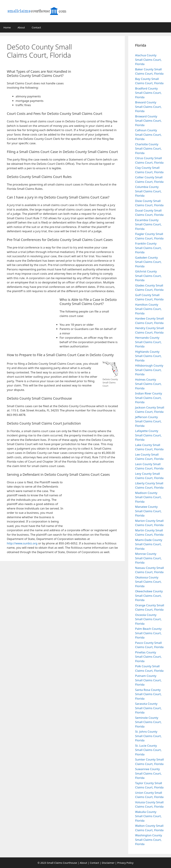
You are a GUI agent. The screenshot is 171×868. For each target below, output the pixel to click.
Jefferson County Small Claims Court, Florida (148, 421)
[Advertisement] (99, 59)
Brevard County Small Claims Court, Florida (148, 107)
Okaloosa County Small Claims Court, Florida (148, 582)
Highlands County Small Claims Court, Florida (148, 356)
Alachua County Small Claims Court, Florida (148, 60)
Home (7, 27)
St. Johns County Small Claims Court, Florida (148, 736)
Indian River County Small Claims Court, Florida (148, 398)
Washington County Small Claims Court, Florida (148, 840)
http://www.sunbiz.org (22, 543)
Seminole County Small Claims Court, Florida (148, 722)
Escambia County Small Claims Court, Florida (148, 224)
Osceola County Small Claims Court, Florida (148, 619)
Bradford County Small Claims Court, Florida (148, 93)
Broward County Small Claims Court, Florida (148, 121)
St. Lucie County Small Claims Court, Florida (148, 750)
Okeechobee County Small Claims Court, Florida (149, 596)
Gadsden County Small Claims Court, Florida (148, 262)
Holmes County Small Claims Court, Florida (148, 384)
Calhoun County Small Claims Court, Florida (148, 135)
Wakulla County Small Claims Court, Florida (148, 816)
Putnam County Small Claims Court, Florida (148, 680)
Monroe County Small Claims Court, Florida (148, 558)
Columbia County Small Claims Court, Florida (148, 191)
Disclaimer (108, 863)
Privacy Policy (125, 863)
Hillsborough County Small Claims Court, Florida (149, 370)
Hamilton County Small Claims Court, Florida (148, 309)
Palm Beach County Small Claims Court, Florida (148, 633)
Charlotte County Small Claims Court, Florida (148, 149)
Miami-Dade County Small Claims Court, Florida (149, 544)
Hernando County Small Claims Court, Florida (148, 342)
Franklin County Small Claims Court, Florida (148, 248)
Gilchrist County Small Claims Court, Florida (148, 276)
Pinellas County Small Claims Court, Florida (148, 657)
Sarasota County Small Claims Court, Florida (148, 708)
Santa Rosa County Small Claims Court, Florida (148, 694)
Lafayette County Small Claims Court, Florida (148, 435)
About (21, 27)
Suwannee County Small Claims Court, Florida (148, 773)
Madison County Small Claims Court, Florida (148, 497)
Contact (36, 27)
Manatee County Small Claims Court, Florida (148, 511)
